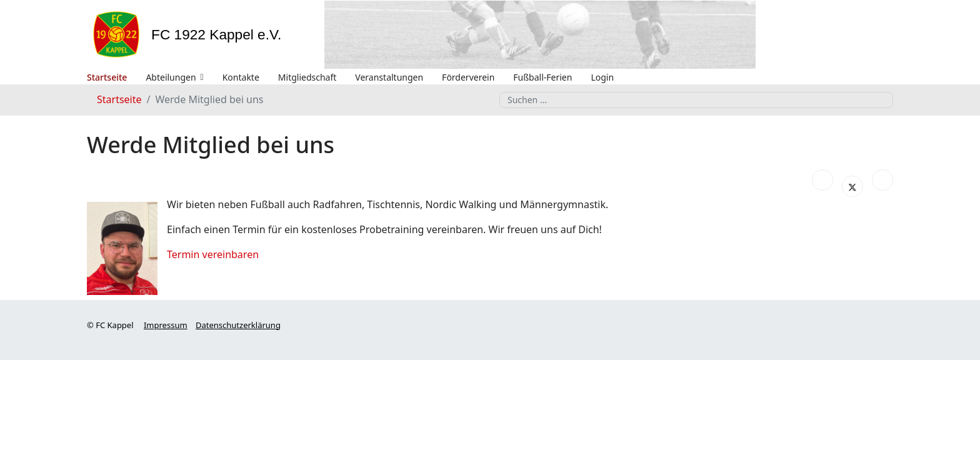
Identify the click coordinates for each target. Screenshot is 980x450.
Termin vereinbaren (213, 254)
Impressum (166, 325)
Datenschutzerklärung (238, 325)
